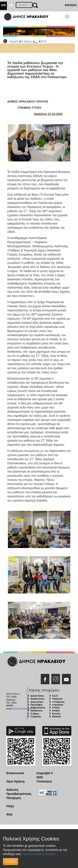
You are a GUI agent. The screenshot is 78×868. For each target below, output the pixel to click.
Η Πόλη (56, 708)
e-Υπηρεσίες (58, 702)
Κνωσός (56, 714)
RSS (9, 814)
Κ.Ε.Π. (55, 696)
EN (11, 5)
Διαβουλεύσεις (38, 708)
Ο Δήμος (26, 41)
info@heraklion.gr (21, 709)
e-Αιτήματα (58, 705)
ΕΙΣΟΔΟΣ (71, 5)
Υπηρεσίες (36, 717)
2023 (44, 41)
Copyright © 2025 (45, 775)
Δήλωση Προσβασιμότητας (18, 792)
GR (3, 5)
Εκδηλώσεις (37, 711)
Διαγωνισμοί (37, 702)
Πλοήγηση (14, 798)
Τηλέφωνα (57, 699)
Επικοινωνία (15, 773)
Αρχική (14, 41)
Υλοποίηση (44, 781)
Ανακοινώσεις (37, 699)
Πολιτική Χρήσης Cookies (39, 854)
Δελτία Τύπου (37, 696)
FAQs (10, 806)
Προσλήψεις (37, 705)
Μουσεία (56, 717)
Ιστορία (56, 711)
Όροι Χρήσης (16, 781)
